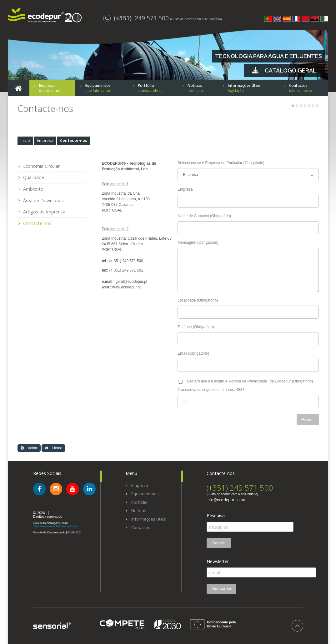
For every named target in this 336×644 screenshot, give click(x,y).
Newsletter (218, 562)
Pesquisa (216, 516)
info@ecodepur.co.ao (226, 500)
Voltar (29, 448)
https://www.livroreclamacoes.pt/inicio (55, 526)
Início (25, 140)
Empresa (45, 140)
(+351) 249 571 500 (240, 488)
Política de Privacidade (248, 381)
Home (53, 448)
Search (219, 543)
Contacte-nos (74, 140)
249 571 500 (137, 18)
